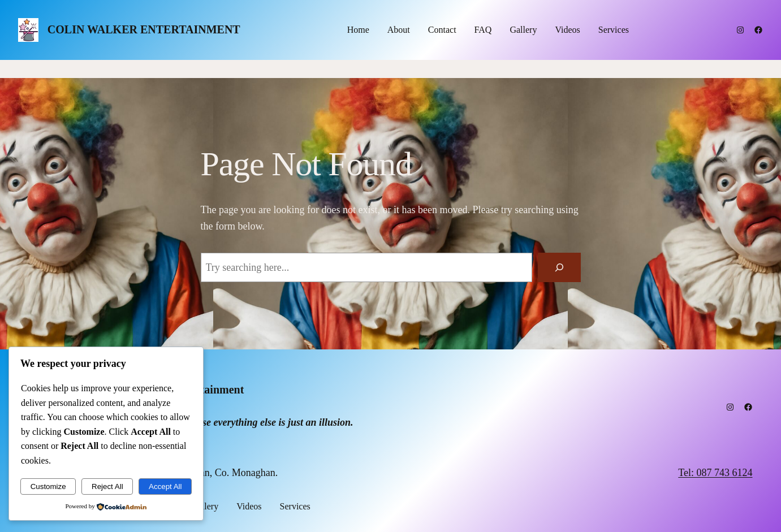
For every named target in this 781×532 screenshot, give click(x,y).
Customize (48, 486)
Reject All (107, 486)
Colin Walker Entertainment (144, 29)
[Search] (559, 267)
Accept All (165, 486)
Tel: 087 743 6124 (715, 473)
